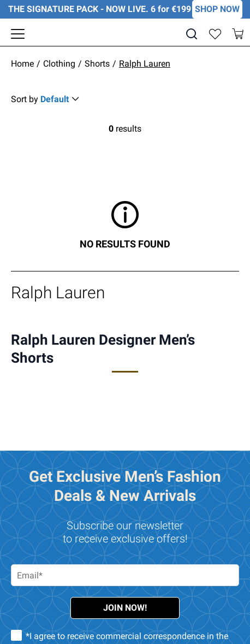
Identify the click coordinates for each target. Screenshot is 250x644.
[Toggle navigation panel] (18, 34)
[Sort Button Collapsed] (47, 99)
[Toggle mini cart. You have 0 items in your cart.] (238, 34)
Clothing (59, 64)
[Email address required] (125, 575)
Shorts (97, 64)
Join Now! (125, 608)
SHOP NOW (217, 9)
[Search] (192, 34)
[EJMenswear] (125, 34)
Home (22, 64)
